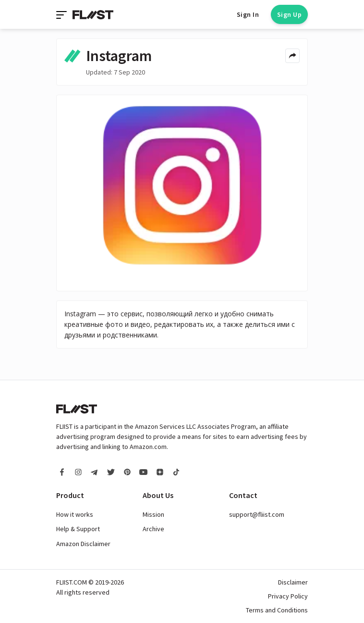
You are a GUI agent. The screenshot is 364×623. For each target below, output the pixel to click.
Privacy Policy (288, 596)
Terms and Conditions (277, 610)
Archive (153, 529)
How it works (75, 514)
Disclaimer (293, 582)
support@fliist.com (257, 514)
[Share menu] (292, 56)
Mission (153, 514)
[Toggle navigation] (62, 14)
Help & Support (78, 529)
